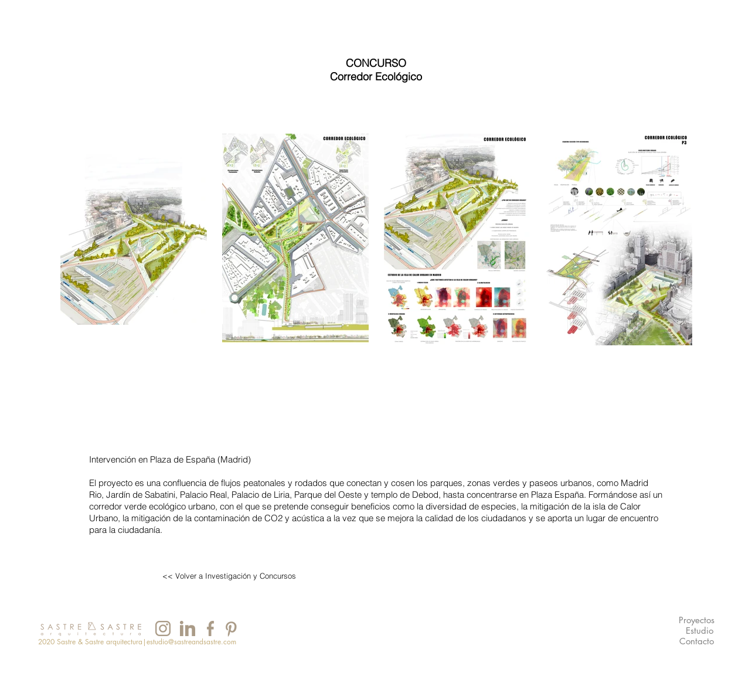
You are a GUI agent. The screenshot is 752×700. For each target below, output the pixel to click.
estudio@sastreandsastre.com (191, 642)
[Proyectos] (697, 621)
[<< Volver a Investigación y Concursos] (229, 576)
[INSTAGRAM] (163, 628)
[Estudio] (700, 631)
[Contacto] (697, 642)
